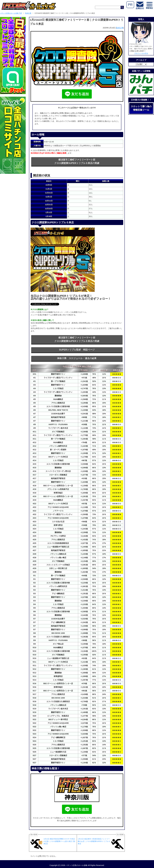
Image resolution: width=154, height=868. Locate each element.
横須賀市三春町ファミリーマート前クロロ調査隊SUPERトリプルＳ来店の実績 (77, 161)
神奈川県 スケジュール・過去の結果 (77, 358)
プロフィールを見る (141, 53)
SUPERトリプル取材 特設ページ (77, 350)
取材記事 (120, 28)
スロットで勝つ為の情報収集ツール (141, 108)
